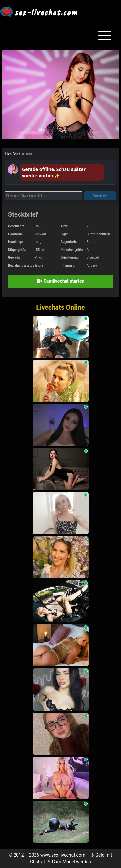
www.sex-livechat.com (63, 855)
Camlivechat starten (61, 281)
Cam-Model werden (68, 862)
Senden (100, 196)
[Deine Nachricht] (44, 196)
